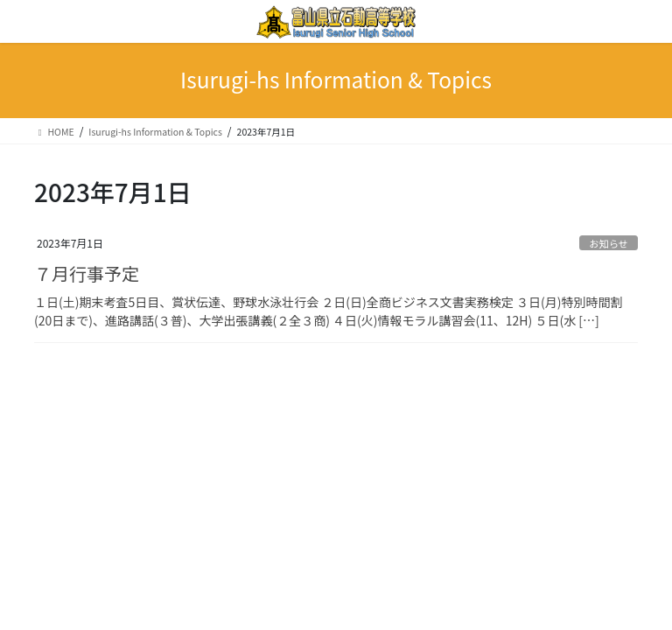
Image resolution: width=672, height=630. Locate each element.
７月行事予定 (87, 273)
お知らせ (609, 243)
